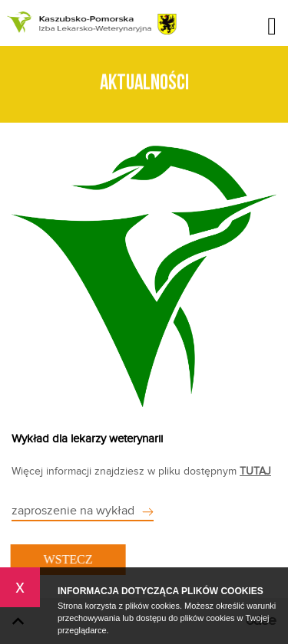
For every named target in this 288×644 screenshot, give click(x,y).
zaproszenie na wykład (73, 511)
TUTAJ (255, 472)
